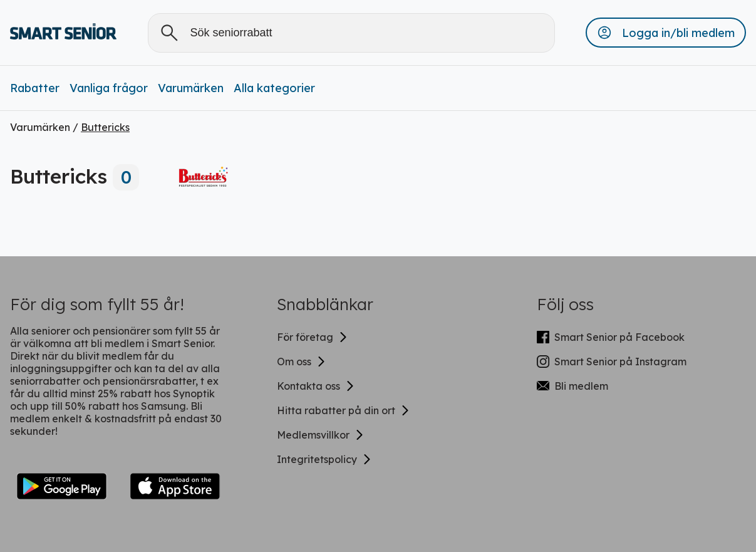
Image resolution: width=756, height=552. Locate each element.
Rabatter (35, 88)
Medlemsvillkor (321, 435)
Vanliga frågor (109, 88)
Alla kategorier (274, 88)
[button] (666, 33)
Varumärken (191, 88)
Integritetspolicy (324, 459)
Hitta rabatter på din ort (344, 410)
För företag (313, 337)
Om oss (302, 362)
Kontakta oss (316, 386)
